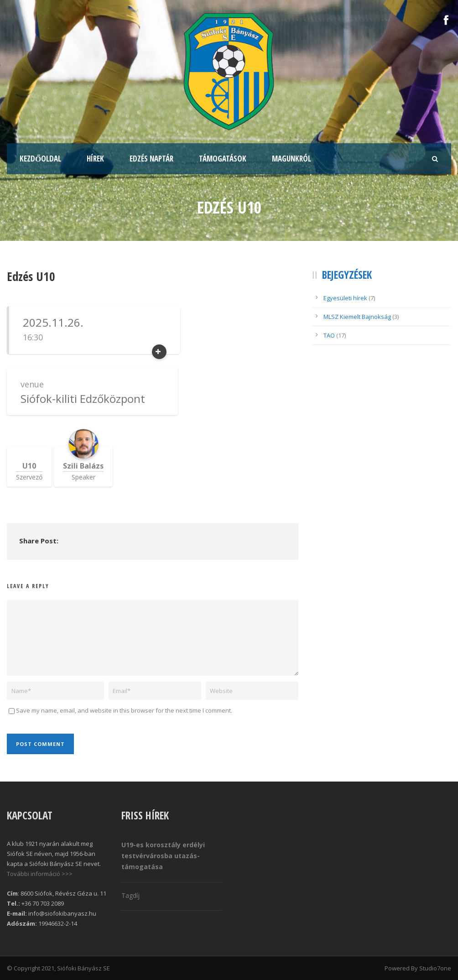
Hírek (95, 159)
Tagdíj (130, 895)
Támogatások (223, 159)
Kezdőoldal (40, 159)
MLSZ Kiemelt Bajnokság (357, 317)
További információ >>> (40, 874)
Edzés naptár (151, 159)
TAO (329, 335)
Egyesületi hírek (345, 298)
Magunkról (291, 159)
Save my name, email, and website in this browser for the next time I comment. (124, 710)
